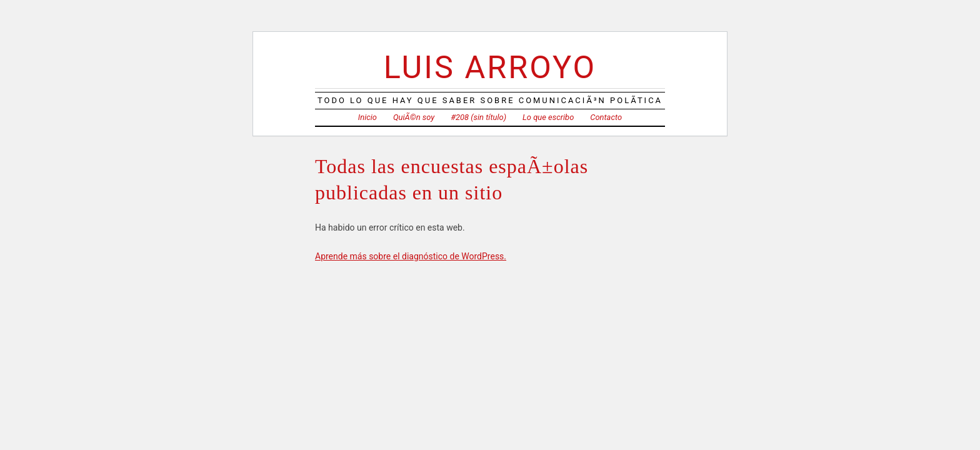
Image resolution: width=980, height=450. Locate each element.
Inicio (367, 117)
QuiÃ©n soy (414, 117)
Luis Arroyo (490, 67)
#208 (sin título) (478, 117)
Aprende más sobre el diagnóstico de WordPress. (411, 256)
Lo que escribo (548, 117)
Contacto (606, 117)
